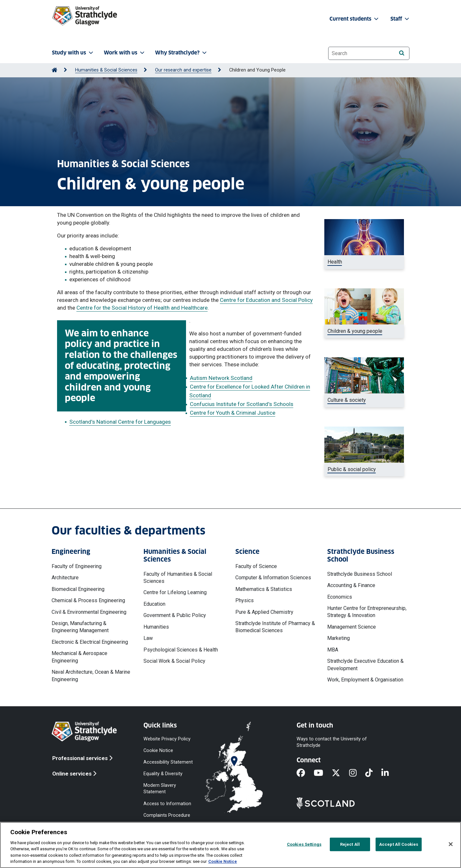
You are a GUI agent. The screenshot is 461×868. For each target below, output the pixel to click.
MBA (333, 650)
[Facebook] (305, 773)
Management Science (352, 627)
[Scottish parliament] (364, 469)
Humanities (156, 627)
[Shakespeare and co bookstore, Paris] (364, 400)
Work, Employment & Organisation (365, 680)
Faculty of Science (256, 566)
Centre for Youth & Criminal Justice (233, 413)
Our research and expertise (183, 70)
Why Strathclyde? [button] (181, 53)
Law (148, 638)
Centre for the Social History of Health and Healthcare (142, 308)
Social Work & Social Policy (174, 661)
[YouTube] (323, 773)
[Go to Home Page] (54, 70)
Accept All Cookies (399, 844)
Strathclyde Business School (360, 574)
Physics (245, 600)
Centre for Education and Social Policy (266, 300)
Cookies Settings (304, 844)
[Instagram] (357, 773)
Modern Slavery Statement (160, 789)
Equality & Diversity (163, 774)
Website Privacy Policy (167, 739)
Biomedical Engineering (78, 589)
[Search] (402, 53)
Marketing (338, 638)
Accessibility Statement (168, 762)
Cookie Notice (158, 750)
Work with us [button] (125, 53)
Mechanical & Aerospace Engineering (79, 657)
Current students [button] (355, 19)
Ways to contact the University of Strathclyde (332, 742)
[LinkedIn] (389, 773)
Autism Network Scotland (221, 378)
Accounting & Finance (351, 585)
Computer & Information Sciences (273, 578)
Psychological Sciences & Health (181, 650)
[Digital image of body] (364, 262)
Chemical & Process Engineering (88, 600)
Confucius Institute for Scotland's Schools (242, 404)
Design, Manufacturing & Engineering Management (80, 627)
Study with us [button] (73, 53)
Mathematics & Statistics (264, 589)
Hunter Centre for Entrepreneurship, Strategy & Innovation (367, 612)
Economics (340, 597)
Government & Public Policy (175, 615)
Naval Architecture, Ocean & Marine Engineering (91, 675)
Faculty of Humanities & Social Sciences (178, 578)
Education (154, 604)
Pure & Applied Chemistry (264, 612)
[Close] (451, 844)
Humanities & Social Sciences (106, 70)
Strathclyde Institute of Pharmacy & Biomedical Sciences (275, 627)
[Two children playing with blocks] (364, 331)
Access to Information (167, 803)
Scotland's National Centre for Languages (120, 422)
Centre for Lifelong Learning (175, 592)
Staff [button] (400, 19)
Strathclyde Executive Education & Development (365, 665)
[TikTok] (373, 773)
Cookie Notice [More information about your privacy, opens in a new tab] (223, 861)
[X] (340, 773)
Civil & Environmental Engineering (89, 612)
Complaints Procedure (167, 815)
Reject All (350, 844)
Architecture (65, 578)
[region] (230, 845)
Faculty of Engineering (77, 566)
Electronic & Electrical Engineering (90, 642)
